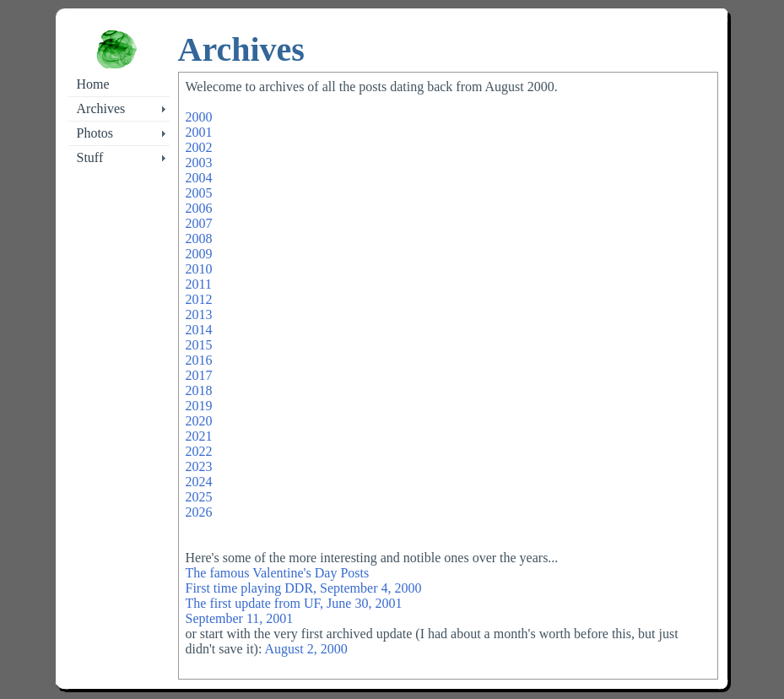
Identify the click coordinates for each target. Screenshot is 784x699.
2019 (199, 406)
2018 (199, 390)
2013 (199, 314)
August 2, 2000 (305, 649)
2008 (199, 238)
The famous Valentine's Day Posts (278, 573)
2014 (199, 330)
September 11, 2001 (240, 618)
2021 (199, 436)
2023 (199, 466)
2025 (199, 497)
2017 (199, 375)
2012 (199, 299)
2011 (199, 284)
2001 (199, 132)
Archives (101, 108)
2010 (199, 269)
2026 (199, 512)
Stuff (90, 157)
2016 (199, 360)
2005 (199, 193)
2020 (199, 421)
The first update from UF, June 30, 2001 (294, 603)
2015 (199, 345)
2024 (199, 482)
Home (93, 84)
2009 (199, 254)
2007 (199, 223)
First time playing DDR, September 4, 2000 (304, 588)
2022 (199, 451)
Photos (95, 133)
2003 (199, 163)
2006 (199, 208)
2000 (199, 117)
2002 (199, 147)
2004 (199, 178)
